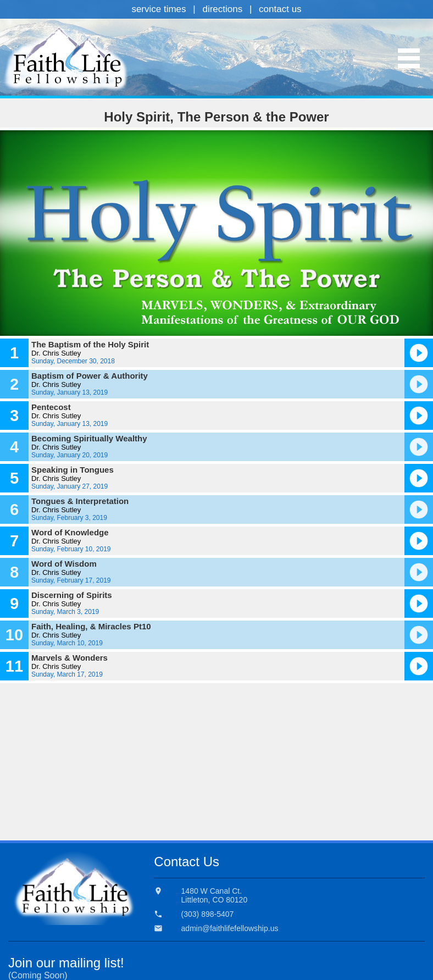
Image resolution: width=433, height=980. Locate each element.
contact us (280, 9)
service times (159, 9)
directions (222, 9)
